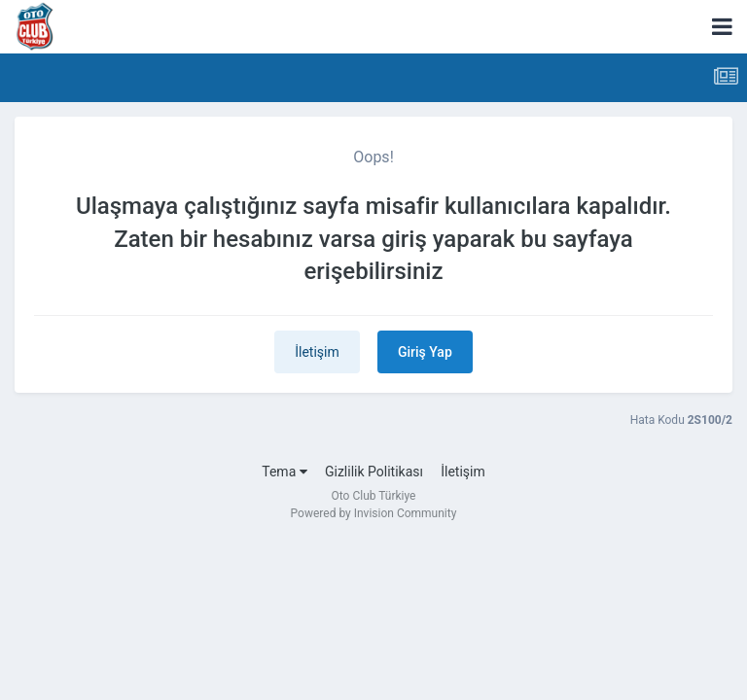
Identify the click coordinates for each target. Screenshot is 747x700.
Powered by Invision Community (374, 513)
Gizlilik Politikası (374, 472)
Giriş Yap (425, 352)
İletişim (317, 352)
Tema (284, 472)
